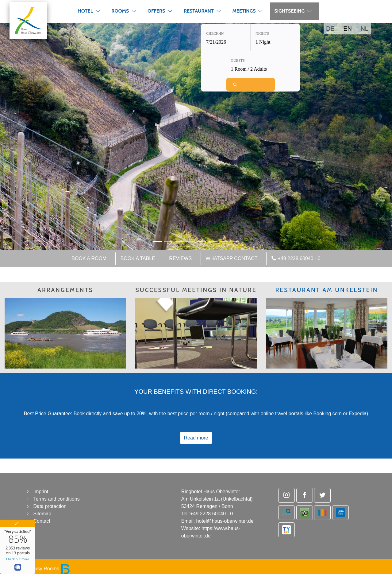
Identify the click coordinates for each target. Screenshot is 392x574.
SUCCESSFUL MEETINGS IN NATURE (196, 290)
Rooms (120, 11)
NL (364, 29)
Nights (262, 34)
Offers (156, 11)
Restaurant (199, 11)
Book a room (89, 258)
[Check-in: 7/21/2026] (226, 38)
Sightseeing (289, 11)
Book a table (138, 258)
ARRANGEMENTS (65, 290)
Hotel (85, 11)
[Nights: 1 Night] (275, 38)
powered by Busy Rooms (37, 569)
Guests (238, 61)
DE (330, 29)
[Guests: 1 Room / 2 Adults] (251, 65)
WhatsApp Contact (232, 258)
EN (348, 29)
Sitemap (42, 514)
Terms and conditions (56, 499)
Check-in (215, 34)
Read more (196, 438)
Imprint (41, 492)
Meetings (244, 11)
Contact (42, 521)
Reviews (180, 258)
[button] (98, 11)
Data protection (50, 506)
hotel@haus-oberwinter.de (225, 521)
